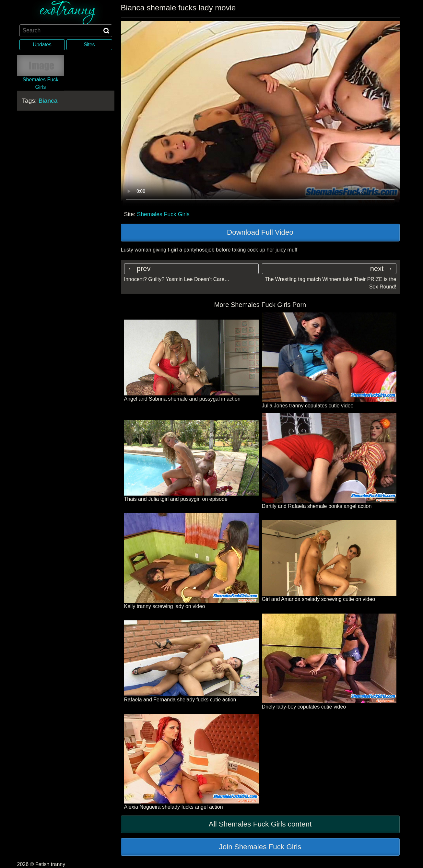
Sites (89, 45)
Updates (42, 45)
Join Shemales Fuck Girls (260, 847)
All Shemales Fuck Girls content (260, 824)
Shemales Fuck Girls (163, 214)
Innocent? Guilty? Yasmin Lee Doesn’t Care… (177, 279)
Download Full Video (260, 232)
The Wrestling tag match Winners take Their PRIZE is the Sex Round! (331, 283)
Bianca (48, 101)
